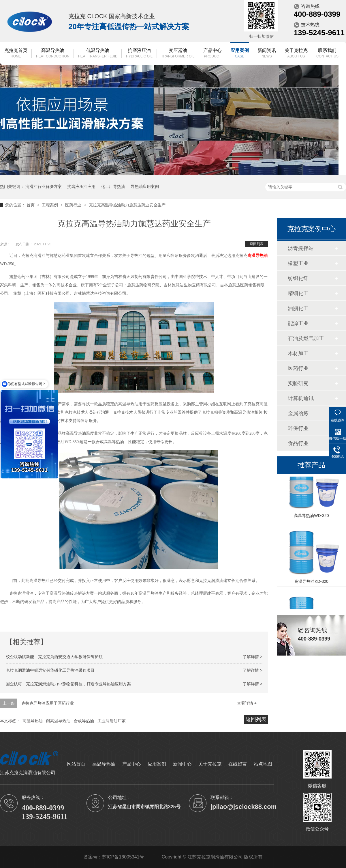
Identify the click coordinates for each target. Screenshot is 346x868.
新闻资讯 (267, 54)
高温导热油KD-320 (311, 582)
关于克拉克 (296, 54)
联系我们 (327, 54)
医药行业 (74, 205)
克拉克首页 (16, 54)
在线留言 (238, 764)
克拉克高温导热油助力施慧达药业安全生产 (127, 205)
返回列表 (257, 244)
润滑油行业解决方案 (44, 186)
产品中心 (213, 54)
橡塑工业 (298, 263)
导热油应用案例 (145, 186)
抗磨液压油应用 (81, 186)
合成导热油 (84, 721)
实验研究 (298, 383)
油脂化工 (298, 308)
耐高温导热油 (58, 721)
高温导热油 (53, 54)
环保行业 (298, 428)
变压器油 (178, 54)
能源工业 (298, 323)
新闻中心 (182, 764)
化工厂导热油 (113, 186)
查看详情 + (247, 703)
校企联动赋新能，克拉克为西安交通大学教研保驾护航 (54, 657)
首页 (31, 205)
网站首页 (76, 764)
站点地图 (263, 764)
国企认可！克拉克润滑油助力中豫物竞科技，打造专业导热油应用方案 (68, 684)
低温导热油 (98, 54)
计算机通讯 (301, 398)
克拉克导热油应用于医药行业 (48, 703)
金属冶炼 (298, 413)
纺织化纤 (298, 278)
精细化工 (298, 293)
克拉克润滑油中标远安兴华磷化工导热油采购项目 (50, 670)
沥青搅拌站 (301, 248)
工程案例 (50, 205)
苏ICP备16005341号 (123, 857)
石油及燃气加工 (306, 338)
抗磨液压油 (139, 54)
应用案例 (240, 54)
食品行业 (298, 443)
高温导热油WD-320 (311, 516)
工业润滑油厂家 (112, 721)
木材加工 (298, 353)
